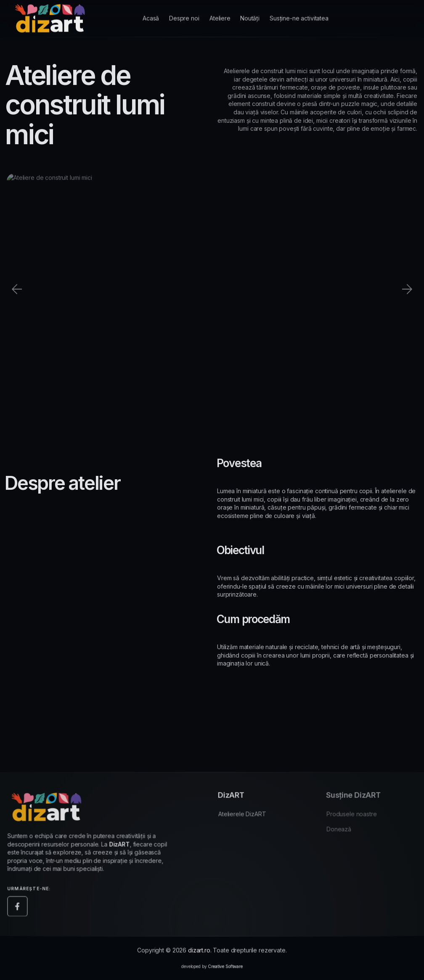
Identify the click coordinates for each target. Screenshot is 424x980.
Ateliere (220, 11)
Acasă (151, 13)
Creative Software (225, 969)
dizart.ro (199, 953)
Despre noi (184, 12)
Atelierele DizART (246, 817)
